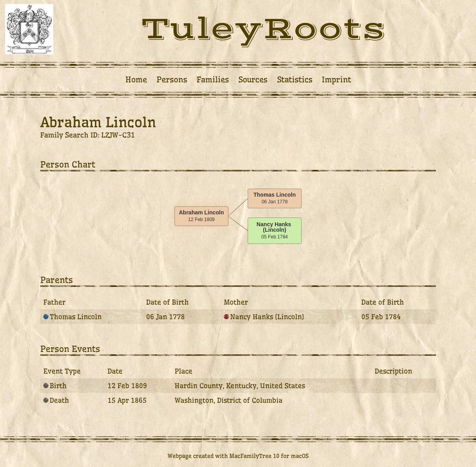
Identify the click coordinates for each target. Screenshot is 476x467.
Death (56, 400)
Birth (55, 386)
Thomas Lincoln (73, 317)
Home (136, 80)
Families (213, 80)
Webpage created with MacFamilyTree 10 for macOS (238, 456)
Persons (172, 80)
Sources (253, 80)
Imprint (337, 80)
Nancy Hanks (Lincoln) (264, 317)
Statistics (295, 80)
